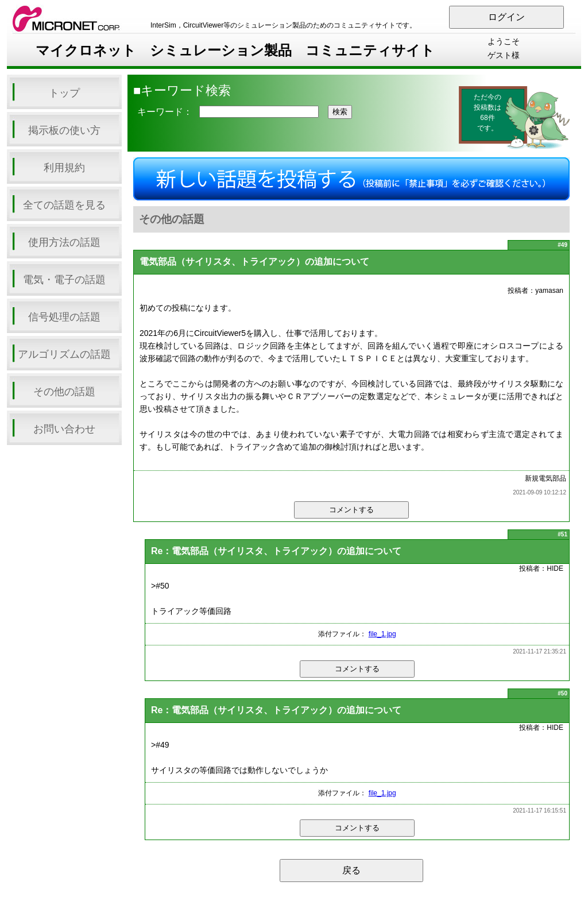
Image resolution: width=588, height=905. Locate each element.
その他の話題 (64, 392)
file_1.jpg (382, 634)
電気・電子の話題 (64, 280)
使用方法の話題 (64, 242)
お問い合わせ (64, 429)
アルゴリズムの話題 (64, 354)
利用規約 (64, 168)
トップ (64, 93)
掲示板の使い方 (64, 130)
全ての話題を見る (64, 205)
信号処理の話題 (64, 317)
